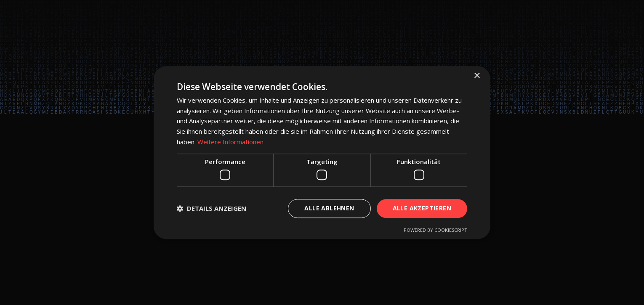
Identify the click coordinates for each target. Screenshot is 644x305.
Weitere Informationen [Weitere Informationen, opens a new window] (230, 142)
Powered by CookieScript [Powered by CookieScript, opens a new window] (435, 230)
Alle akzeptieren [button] (422, 208)
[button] (212, 209)
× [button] (477, 76)
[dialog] (322, 152)
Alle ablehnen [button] (329, 208)
